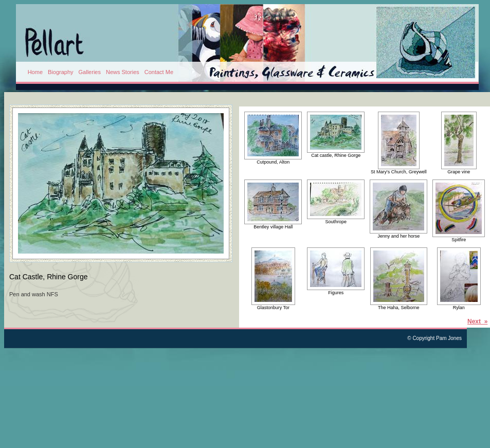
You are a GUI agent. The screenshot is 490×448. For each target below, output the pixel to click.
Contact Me (159, 72)
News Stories (123, 72)
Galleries (90, 72)
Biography (61, 72)
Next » (477, 321)
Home (35, 72)
